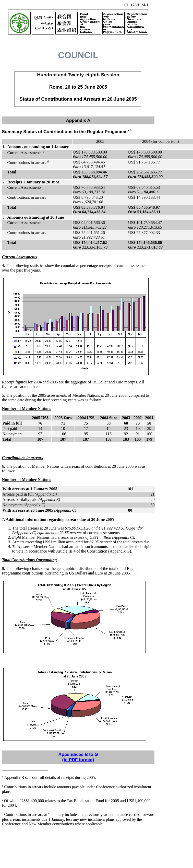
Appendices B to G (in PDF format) (78, 757)
